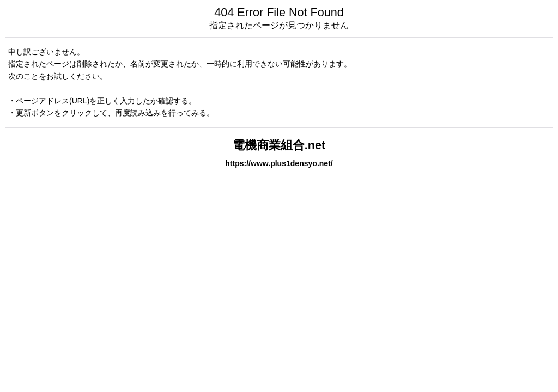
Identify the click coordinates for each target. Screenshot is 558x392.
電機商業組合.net (279, 145)
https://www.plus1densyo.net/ (279, 163)
